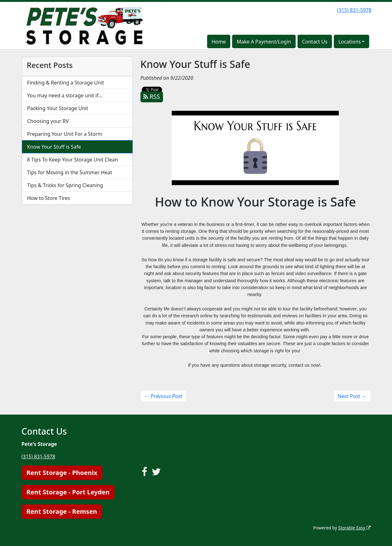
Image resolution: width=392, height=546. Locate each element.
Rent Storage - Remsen (62, 511)
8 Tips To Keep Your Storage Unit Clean (73, 160)
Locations (349, 42)
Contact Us (315, 42)
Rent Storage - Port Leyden (68, 492)
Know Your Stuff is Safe (54, 147)
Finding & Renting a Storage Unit (66, 83)
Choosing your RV (48, 121)
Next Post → (352, 396)
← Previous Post (163, 396)
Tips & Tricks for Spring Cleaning (65, 185)
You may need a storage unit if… (65, 95)
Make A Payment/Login (264, 42)
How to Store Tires (49, 198)
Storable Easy (354, 527)
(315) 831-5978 (354, 10)
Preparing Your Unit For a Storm (65, 134)
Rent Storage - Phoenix (62, 472)
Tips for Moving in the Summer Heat (70, 172)
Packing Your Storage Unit (58, 108)
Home (219, 42)
